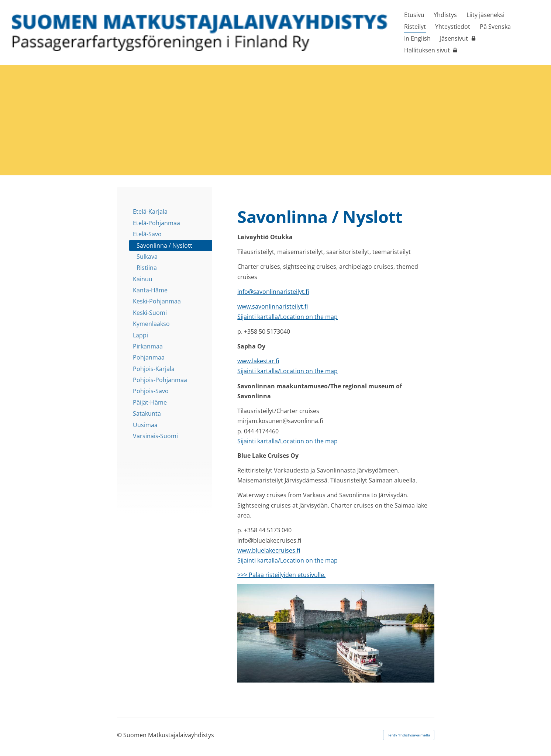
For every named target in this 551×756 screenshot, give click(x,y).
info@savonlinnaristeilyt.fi (273, 292)
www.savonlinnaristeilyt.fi (273, 306)
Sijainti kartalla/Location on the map (287, 317)
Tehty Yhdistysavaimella (409, 735)
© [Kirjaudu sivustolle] (120, 735)
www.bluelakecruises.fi (269, 550)
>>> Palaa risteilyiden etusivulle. (281, 575)
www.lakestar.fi (258, 361)
